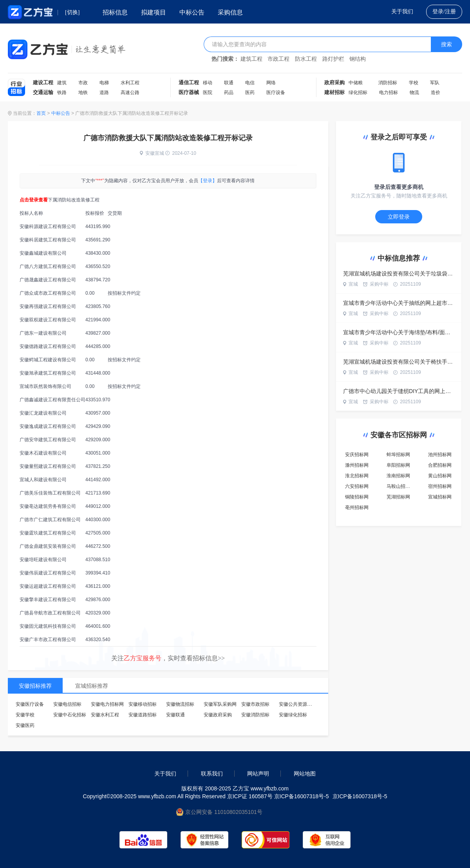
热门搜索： (225, 59)
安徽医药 (25, 725)
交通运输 (43, 92)
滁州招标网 (357, 465)
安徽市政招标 (255, 704)
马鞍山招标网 (401, 486)
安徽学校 (25, 715)
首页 (41, 113)
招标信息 (115, 12)
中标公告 (192, 12)
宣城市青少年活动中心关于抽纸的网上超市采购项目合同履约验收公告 (399, 303)
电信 (250, 83)
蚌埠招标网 (398, 455)
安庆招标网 (357, 455)
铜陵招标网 (357, 497)
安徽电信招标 (67, 704)
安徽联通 (175, 715)
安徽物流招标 (180, 704)
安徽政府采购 (218, 715)
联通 (229, 83)
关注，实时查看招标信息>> (168, 658)
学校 (414, 83)
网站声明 (258, 774)
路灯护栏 (333, 59)
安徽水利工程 (105, 715)
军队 (435, 83)
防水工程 (306, 59)
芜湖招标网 (398, 497)
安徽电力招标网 (107, 704)
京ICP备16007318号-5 (360, 796)
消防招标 (388, 83)
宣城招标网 (440, 497)
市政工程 (278, 59)
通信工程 (189, 82)
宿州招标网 (440, 486)
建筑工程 (251, 59)
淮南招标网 (398, 476)
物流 (414, 92)
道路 (104, 92)
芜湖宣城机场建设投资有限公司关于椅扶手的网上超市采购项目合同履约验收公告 (399, 362)
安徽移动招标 (143, 704)
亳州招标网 (357, 507)
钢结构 (358, 59)
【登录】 (208, 181)
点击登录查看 (34, 200)
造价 (436, 92)
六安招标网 (357, 486)
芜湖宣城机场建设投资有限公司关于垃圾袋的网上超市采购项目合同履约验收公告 (399, 274)
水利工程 (130, 83)
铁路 (62, 92)
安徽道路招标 (143, 715)
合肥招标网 (440, 465)
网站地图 (305, 774)
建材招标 (334, 92)
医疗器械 (189, 92)
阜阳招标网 (398, 465)
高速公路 (130, 92)
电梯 (104, 83)
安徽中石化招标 (70, 715)
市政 (83, 83)
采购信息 (230, 12)
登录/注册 (444, 12)
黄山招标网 (440, 476)
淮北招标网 (357, 476)
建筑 (62, 83)
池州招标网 (440, 455)
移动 (208, 83)
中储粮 (356, 83)
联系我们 (212, 774)
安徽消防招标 (255, 715)
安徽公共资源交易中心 (302, 704)
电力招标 (389, 92)
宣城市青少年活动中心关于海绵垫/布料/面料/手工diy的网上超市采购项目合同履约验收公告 (399, 332)
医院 (208, 92)
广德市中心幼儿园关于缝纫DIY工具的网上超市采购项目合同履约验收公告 (399, 391)
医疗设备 (276, 92)
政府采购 (334, 82)
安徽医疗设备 (30, 704)
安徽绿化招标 (293, 715)
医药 (250, 92)
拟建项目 (154, 12)
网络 (271, 83)
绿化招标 (358, 92)
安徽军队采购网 (220, 704)
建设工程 (43, 82)
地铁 (83, 92)
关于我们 (402, 12)
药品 (229, 92)
